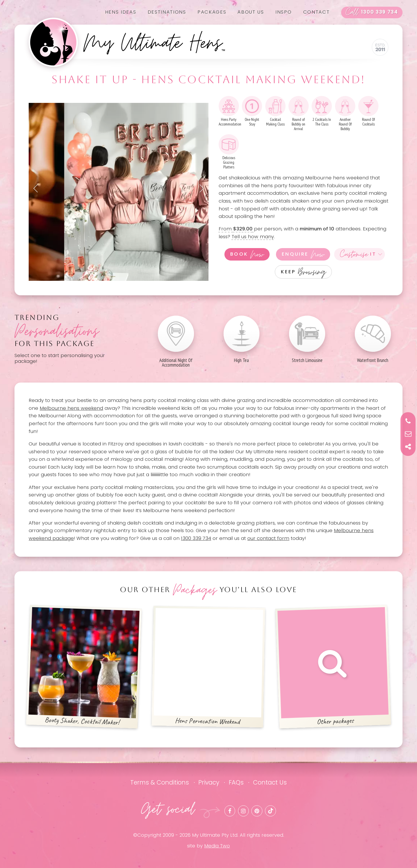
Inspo (284, 12)
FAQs (236, 782)
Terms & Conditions (160, 782)
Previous (37, 188)
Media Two (217, 846)
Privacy (209, 782)
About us (251, 12)
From (236, 229)
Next (200, 188)
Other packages (333, 666)
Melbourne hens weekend (71, 408)
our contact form (268, 538)
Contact (317, 12)
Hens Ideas (121, 12)
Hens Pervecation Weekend (209, 667)
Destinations (167, 12)
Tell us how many (253, 237)
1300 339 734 (372, 12)
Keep (303, 272)
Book (247, 254)
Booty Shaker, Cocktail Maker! (84, 667)
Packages (212, 12)
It (358, 254)
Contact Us (270, 782)
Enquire (303, 254)
